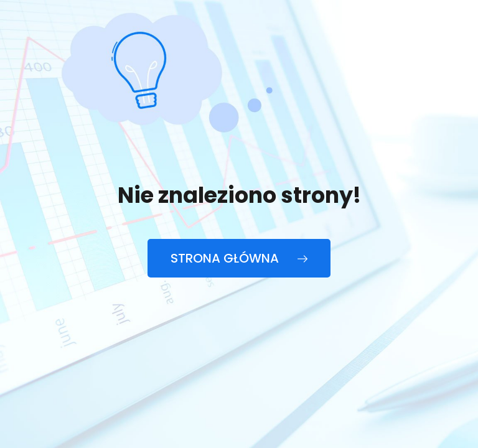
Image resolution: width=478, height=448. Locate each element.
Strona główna (239, 258)
